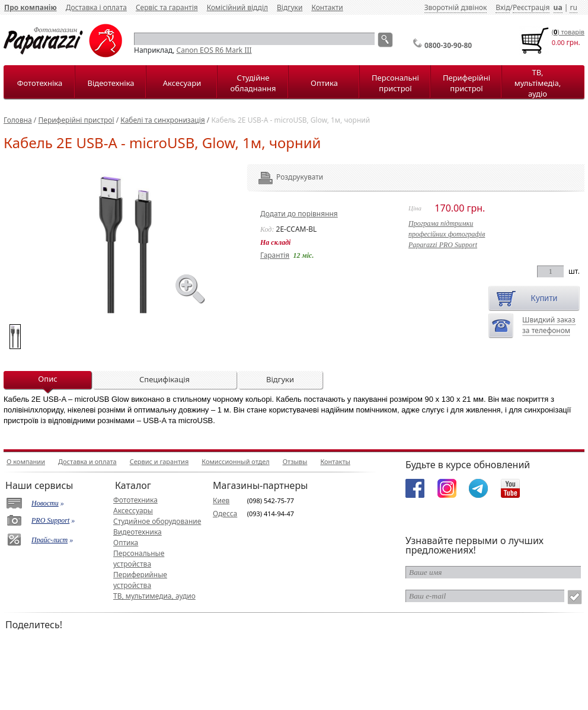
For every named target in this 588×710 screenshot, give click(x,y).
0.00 (558, 42)
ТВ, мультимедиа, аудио (154, 596)
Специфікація (164, 379)
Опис (47, 379)
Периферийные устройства (140, 580)
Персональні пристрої (395, 83)
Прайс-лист (49, 540)
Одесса (225, 514)
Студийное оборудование (157, 521)
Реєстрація (531, 7)
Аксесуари (182, 83)
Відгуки (290, 7)
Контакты (335, 461)
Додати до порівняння (299, 214)
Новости (45, 503)
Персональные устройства (139, 559)
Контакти (327, 7)
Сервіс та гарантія (167, 7)
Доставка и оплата (87, 461)
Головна (18, 120)
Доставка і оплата (96, 7)
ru (573, 7)
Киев (221, 500)
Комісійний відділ (237, 7)
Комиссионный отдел (235, 461)
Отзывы (295, 461)
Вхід (503, 7)
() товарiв (568, 32)
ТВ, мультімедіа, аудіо (538, 83)
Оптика (324, 83)
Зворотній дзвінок (456, 7)
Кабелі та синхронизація (162, 120)
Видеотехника (138, 532)
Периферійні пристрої (466, 83)
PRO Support (50, 520)
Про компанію (31, 7)
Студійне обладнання (253, 83)
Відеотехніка (111, 83)
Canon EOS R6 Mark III (214, 50)
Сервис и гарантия (159, 461)
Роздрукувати (284, 177)
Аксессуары (133, 511)
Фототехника (135, 500)
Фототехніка (40, 83)
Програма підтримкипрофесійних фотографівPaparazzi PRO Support (447, 234)
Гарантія (275, 255)
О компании (26, 461)
